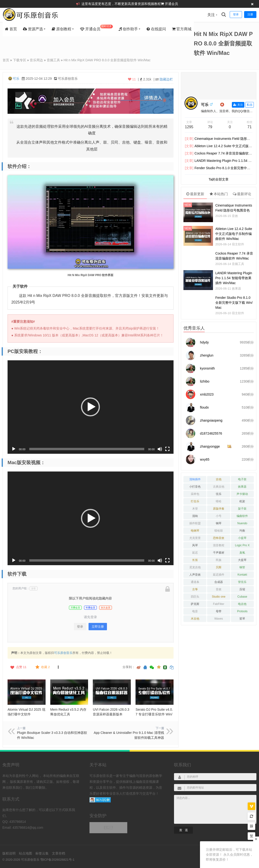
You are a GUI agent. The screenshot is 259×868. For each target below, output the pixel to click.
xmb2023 (207, 394)
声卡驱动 (242, 494)
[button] (90, 407)
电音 (195, 611)
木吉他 (195, 619)
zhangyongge (210, 446)
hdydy (204, 342)
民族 (219, 560)
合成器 (219, 582)
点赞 (18, 667)
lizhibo (205, 381)
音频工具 (53, 60)
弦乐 (219, 494)
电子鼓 (242, 479)
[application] (91, 407)
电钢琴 (195, 531)
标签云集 (42, 853)
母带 (219, 611)
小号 (219, 516)
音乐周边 (36, 60)
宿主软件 (238, 244)
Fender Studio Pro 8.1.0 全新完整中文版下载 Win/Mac (234, 303)
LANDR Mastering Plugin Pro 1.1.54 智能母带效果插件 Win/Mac (234, 278)
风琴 (195, 545)
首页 (11, 29)
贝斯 (219, 567)
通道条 (195, 582)
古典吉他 (219, 487)
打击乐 (195, 501)
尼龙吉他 (195, 567)
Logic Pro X (242, 545)
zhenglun (207, 355)
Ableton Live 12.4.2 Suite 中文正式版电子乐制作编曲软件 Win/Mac (234, 234)
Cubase (242, 597)
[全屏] (167, 449)
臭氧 (242, 553)
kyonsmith (207, 368)
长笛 (195, 560)
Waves (219, 619)
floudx (204, 407)
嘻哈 (219, 501)
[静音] (160, 449)
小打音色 (195, 487)
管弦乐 (242, 582)
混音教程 (219, 545)
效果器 (236, 289)
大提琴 (242, 560)
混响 (195, 516)
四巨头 (195, 597)
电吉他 (242, 604)
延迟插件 (219, 575)
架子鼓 (242, 509)
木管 (195, 509)
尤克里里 (195, 538)
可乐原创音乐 (63, 653)
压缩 (242, 589)
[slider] (87, 449)
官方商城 (182, 29)
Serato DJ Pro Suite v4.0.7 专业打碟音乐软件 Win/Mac (154, 714)
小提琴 (242, 538)
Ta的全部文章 (219, 179)
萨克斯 (195, 604)
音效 (235, 216)
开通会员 (171, 4)
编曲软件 (242, 516)
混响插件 (195, 479)
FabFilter (219, 604)
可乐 (16, 79)
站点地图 (25, 853)
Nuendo (242, 523)
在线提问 (156, 29)
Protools (242, 611)
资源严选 (33, 29)
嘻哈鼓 (219, 531)
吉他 (219, 479)
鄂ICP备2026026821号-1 (57, 860)
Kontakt (242, 575)
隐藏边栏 (166, 79)
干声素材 (219, 553)
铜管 (242, 567)
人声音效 (195, 575)
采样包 (195, 494)
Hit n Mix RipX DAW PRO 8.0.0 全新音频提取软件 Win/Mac (107, 60)
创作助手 (128, 29)
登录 (80, 627)
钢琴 (219, 523)
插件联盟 (195, 523)
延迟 (195, 553)
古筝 (195, 589)
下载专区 (20, 60)
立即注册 (98, 627)
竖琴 (242, 619)
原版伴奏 (219, 509)
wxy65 (205, 459)
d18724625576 (211, 433)
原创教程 (62, 29)
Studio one (219, 597)
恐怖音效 (219, 538)
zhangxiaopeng (211, 420)
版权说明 (9, 853)
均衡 (242, 531)
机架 (242, 501)
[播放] (14, 449)
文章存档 (59, 853)
